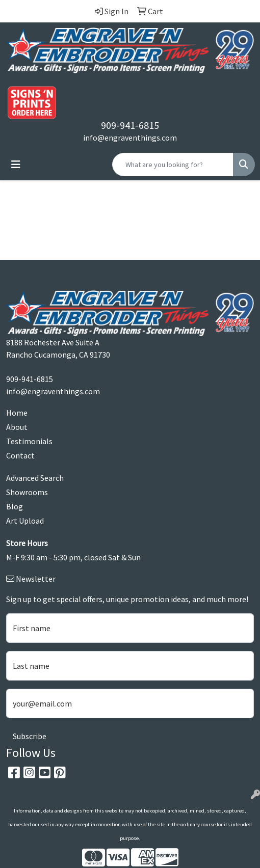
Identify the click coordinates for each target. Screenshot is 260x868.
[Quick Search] (173, 165)
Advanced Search (35, 478)
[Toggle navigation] (16, 165)
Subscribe (30, 736)
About (17, 427)
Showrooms (27, 492)
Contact (20, 455)
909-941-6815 (130, 125)
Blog (15, 506)
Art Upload (25, 521)
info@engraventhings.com (130, 138)
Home (17, 413)
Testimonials (29, 441)
